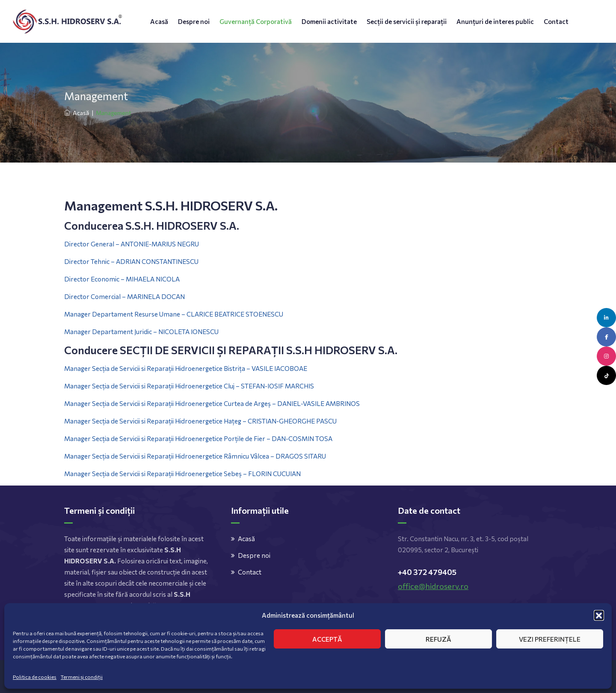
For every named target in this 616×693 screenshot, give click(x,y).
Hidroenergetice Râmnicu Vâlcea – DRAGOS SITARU (250, 456)
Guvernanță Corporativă (256, 21)
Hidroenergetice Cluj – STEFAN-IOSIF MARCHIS (244, 386)
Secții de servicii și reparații (407, 21)
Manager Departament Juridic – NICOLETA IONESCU (141, 332)
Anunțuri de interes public (495, 21)
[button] (599, 615)
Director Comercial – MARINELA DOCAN (125, 296)
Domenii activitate (329, 21)
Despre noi (194, 21)
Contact (556, 21)
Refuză (438, 639)
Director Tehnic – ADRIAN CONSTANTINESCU (132, 261)
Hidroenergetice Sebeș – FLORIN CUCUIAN (237, 474)
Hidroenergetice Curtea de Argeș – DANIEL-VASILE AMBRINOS (267, 403)
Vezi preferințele (550, 639)
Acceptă (327, 639)
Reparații (160, 386)
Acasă (159, 21)
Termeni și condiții (82, 677)
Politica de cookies (35, 677)
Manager (78, 386)
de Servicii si (128, 386)
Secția (101, 386)
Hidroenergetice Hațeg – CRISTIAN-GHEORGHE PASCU (255, 421)
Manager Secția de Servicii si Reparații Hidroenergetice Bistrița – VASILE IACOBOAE (186, 368)
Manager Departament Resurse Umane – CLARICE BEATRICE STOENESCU (174, 314)
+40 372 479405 (427, 572)
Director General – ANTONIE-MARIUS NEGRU (132, 244)
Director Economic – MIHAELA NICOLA (122, 279)
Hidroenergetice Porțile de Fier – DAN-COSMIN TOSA (253, 438)
